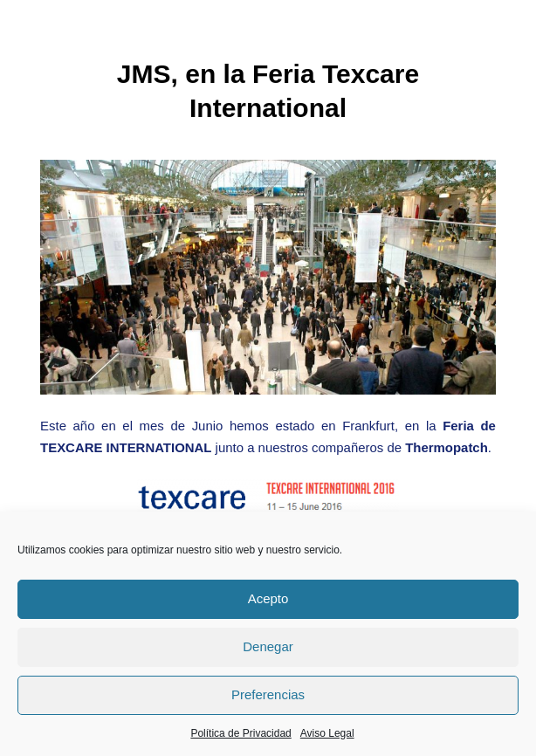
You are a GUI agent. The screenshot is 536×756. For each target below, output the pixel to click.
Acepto (268, 598)
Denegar (268, 646)
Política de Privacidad (241, 733)
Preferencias (268, 694)
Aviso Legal (327, 733)
